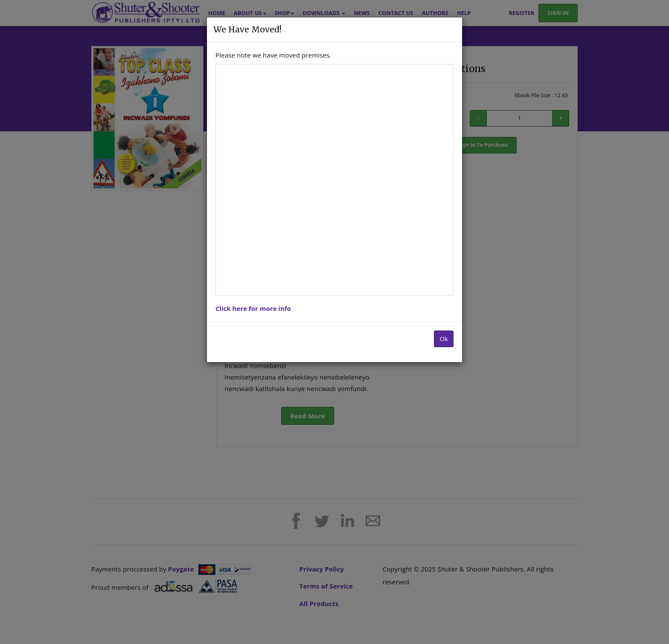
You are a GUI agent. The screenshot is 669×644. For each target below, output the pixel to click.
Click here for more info (253, 308)
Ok (444, 339)
